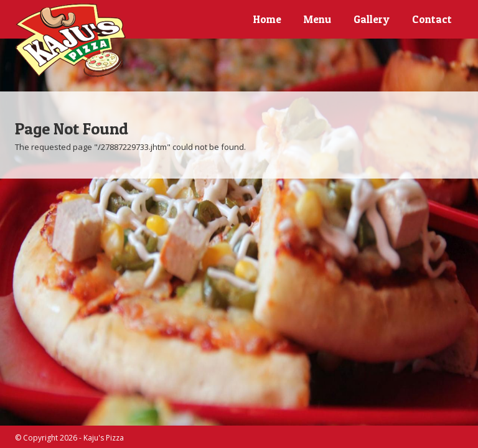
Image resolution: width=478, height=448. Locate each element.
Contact (432, 19)
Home (267, 19)
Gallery (372, 19)
